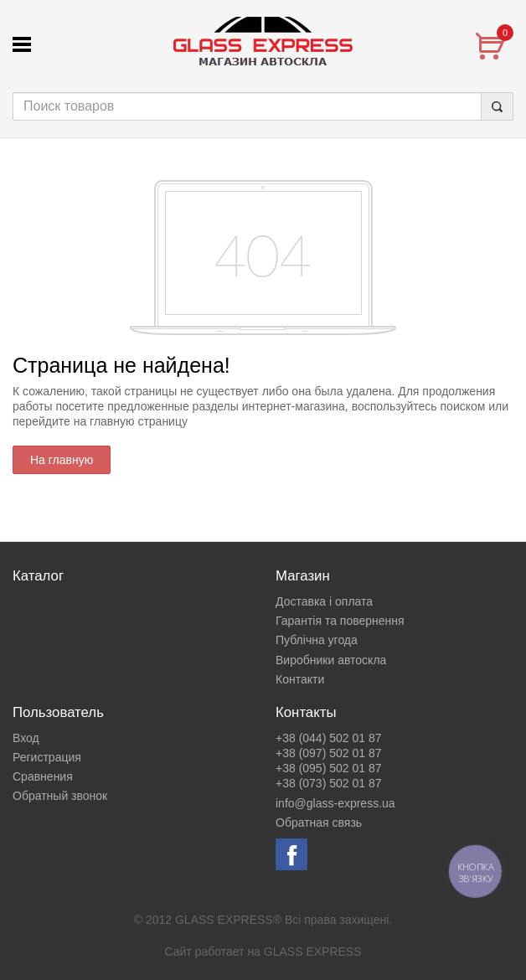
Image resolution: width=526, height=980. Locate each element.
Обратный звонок (60, 796)
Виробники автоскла (331, 660)
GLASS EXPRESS (313, 952)
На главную (62, 460)
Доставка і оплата (324, 601)
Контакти (300, 679)
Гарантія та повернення (340, 621)
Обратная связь (319, 823)
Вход (26, 738)
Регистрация (47, 757)
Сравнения (43, 776)
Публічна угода (317, 640)
